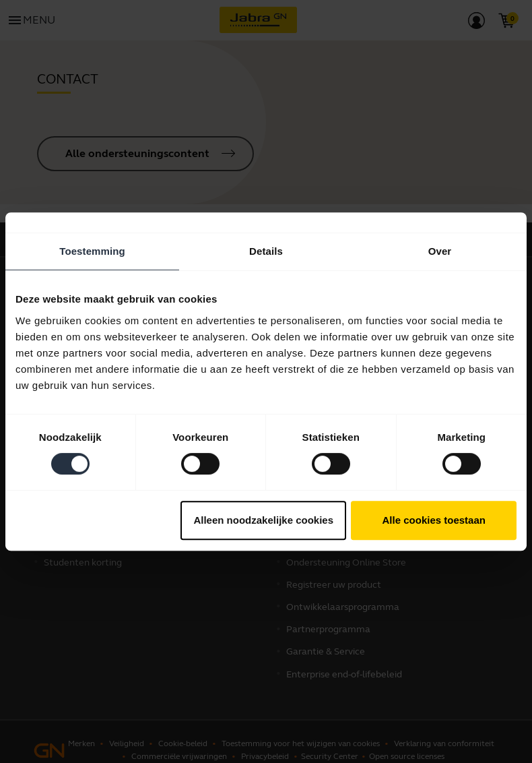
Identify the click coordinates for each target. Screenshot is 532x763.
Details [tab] (266, 251)
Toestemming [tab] (92, 251)
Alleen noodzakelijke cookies (263, 520)
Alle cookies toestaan (434, 520)
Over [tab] (440, 251)
